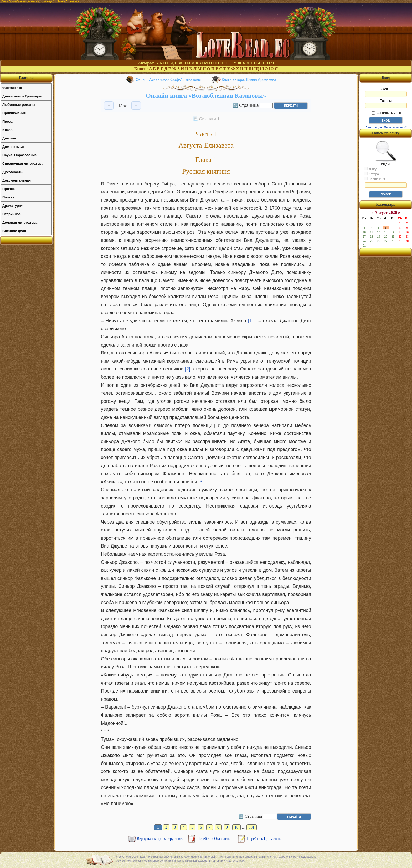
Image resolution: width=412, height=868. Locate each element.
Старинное (12, 214)
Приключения (14, 113)
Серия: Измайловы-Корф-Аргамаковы (168, 79)
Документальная (17, 180)
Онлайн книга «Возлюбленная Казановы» (206, 96)
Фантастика (12, 88)
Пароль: (386, 104)
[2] (188, 369)
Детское (9, 138)
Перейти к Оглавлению (216, 839)
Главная (26, 78)
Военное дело (14, 231)
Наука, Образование (19, 155)
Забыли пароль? (396, 127)
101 (252, 827)
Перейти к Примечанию (266, 839)
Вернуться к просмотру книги (161, 839)
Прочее (9, 189)
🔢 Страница (246, 105)
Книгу (370, 169)
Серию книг (375, 179)
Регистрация (373, 127)
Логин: (386, 92)
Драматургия (13, 206)
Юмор (7, 130)
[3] (201, 482)
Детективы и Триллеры (22, 96)
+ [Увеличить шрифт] (136, 106)
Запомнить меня (386, 113)
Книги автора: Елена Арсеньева (249, 79)
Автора (372, 174)
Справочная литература (23, 164)
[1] (251, 321)
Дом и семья (13, 147)
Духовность (12, 172)
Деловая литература (20, 222)
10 (236, 827)
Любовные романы (19, 105)
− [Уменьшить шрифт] (109, 106)
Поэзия (8, 197)
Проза (7, 121)
